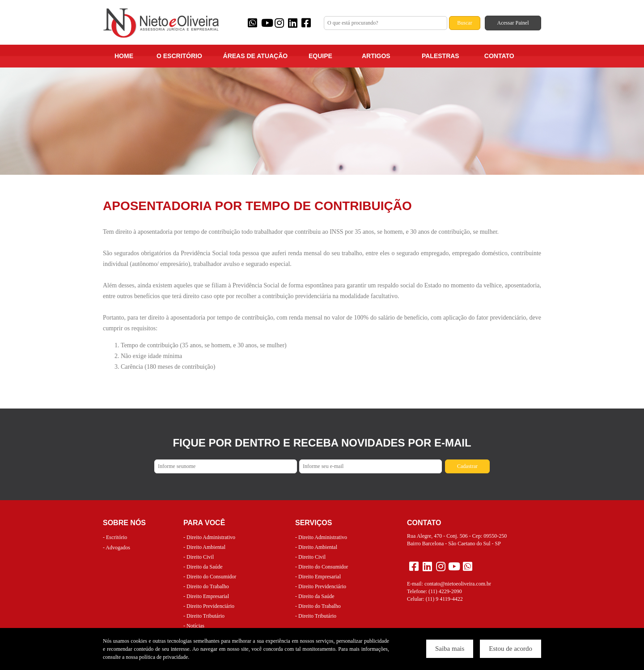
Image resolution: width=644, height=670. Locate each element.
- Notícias (194, 626)
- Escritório (115, 537)
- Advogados (117, 548)
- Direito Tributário (204, 616)
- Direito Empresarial (206, 596)
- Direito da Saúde (203, 567)
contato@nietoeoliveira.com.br (458, 584)
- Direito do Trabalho (206, 586)
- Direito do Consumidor (210, 577)
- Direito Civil (199, 557)
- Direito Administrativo (209, 537)
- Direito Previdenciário (209, 606)
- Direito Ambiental (204, 547)
